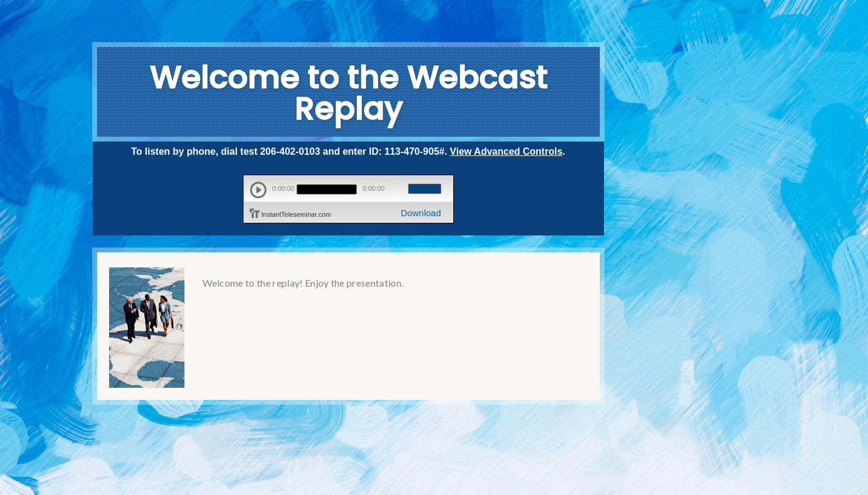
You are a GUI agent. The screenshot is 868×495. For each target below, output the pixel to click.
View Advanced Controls (506, 151)
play (258, 190)
